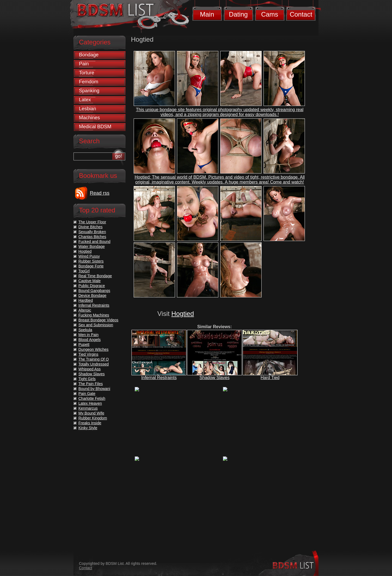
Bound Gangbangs (94, 291)
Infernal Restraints (159, 378)
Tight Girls (87, 379)
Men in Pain (88, 335)
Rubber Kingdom (93, 418)
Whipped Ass (90, 369)
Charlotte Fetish (92, 398)
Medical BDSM (95, 127)
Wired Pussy (89, 256)
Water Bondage (92, 246)
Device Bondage (92, 295)
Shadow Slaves (215, 378)
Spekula (85, 330)
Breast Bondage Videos (98, 320)
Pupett (84, 345)
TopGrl (84, 271)
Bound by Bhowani (94, 389)
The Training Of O (94, 359)
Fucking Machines (94, 315)
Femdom (89, 82)
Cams (270, 14)
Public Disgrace (92, 286)
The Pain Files (91, 384)
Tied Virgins (88, 354)
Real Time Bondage (95, 276)
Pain (84, 64)
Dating (238, 14)
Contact (301, 14)
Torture (87, 73)
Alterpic (85, 310)
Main (207, 14)
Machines (89, 118)
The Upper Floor (92, 222)
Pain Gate (87, 394)
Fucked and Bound (94, 242)
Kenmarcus (88, 408)
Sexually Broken (92, 232)
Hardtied (86, 300)
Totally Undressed (94, 364)
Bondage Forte (91, 266)
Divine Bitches (91, 227)
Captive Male (90, 281)
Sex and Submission (96, 325)
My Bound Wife (91, 413)
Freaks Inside (90, 423)
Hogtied (183, 314)
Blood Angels (90, 340)
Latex (85, 100)
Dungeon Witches (94, 349)
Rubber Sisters (91, 261)
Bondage (89, 55)
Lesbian (88, 109)
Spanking (89, 91)
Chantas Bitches (92, 237)
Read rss (100, 193)
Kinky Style (88, 428)
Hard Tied (270, 378)
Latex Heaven (90, 403)
